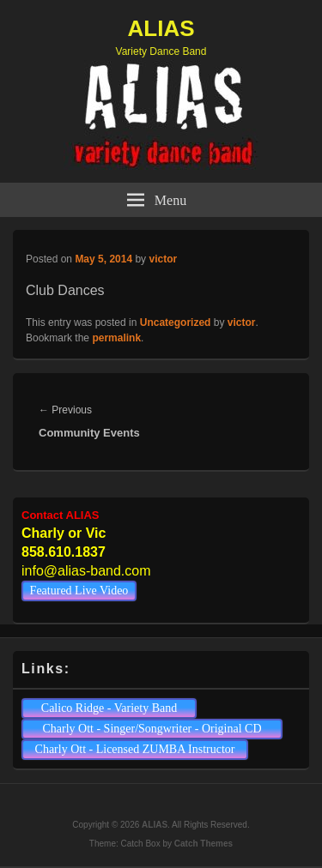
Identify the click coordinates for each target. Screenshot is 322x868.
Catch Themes (204, 844)
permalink (116, 338)
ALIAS (161, 28)
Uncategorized (176, 322)
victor (163, 259)
